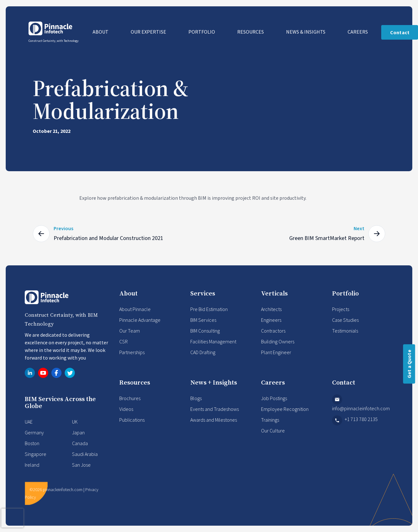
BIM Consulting (205, 331)
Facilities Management (213, 341)
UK (75, 422)
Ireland (32, 465)
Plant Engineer (276, 352)
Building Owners (278, 341)
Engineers (271, 320)
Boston (32, 443)
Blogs (196, 398)
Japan (78, 432)
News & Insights (306, 32)
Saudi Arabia (85, 454)
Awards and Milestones (214, 420)
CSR (124, 341)
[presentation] (12, 518)
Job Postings (274, 398)
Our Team (130, 331)
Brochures (130, 398)
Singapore (36, 454)
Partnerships (132, 352)
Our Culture (273, 431)
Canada (80, 443)
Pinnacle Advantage (140, 320)
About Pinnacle (135, 309)
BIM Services (203, 320)
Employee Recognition (285, 409)
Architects (271, 309)
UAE (29, 422)
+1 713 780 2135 (355, 420)
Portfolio (202, 32)
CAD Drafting (203, 352)
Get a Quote (409, 364)
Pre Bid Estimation (209, 309)
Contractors (273, 331)
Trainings (270, 420)
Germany (34, 432)
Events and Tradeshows (215, 409)
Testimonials (345, 331)
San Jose (81, 465)
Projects (341, 309)
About (101, 32)
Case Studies (345, 320)
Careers (358, 32)
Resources (251, 32)
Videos (126, 409)
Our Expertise (149, 32)
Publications (132, 420)
